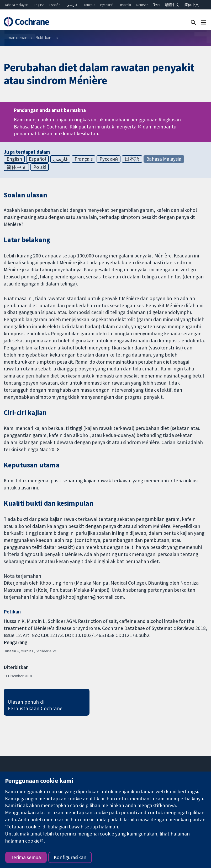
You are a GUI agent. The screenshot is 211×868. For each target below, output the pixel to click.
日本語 (132, 159)
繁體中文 (172, 5)
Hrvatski (125, 5)
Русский (107, 5)
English (39, 5)
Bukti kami (44, 37)
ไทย (156, 5)
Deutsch (142, 5)
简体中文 (192, 5)
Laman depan (15, 37)
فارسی (72, 5)
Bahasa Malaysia (16, 5)
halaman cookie (22, 841)
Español (55, 5)
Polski (40, 167)
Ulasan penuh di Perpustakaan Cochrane (35, 705)
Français (89, 5)
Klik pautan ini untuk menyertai (104, 127)
